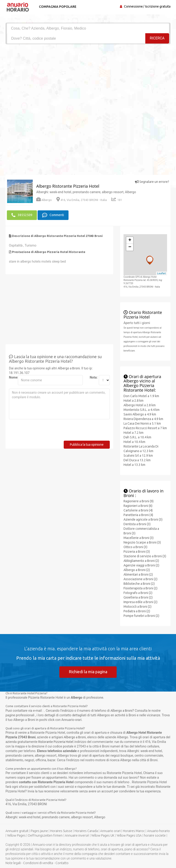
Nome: (12, 377)
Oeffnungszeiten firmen (45, 835)
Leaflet (162, 273)
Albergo (44, 200)
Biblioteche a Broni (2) (139, 584)
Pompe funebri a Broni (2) (141, 616)
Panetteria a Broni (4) (138, 515)
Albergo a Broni (69, 368)
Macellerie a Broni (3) (139, 538)
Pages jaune (39, 831)
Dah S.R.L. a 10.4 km (137, 437)
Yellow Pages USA (129, 835)
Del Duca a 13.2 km (137, 460)
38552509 (22, 215)
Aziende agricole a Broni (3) (143, 519)
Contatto (62, 863)
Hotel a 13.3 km (134, 465)
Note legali (13, 863)
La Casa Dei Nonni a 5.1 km (142, 423)
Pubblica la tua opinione (87, 445)
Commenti (53, 215)
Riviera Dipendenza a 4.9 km (143, 419)
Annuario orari (110, 831)
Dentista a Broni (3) (137, 524)
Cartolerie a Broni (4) (138, 510)
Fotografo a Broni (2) (138, 593)
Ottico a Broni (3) (135, 547)
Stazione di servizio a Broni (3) (145, 556)
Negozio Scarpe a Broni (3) (142, 542)
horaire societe (155, 835)
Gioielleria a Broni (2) (138, 597)
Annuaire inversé (77, 835)
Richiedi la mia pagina (88, 672)
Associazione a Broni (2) (140, 579)
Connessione (133, 6)
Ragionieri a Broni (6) (138, 506)
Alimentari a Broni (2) (138, 574)
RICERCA (157, 38)
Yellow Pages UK (103, 835)
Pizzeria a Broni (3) (137, 552)
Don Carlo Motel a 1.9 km (141, 396)
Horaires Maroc (134, 831)
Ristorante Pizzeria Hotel (56, 742)
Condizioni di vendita (38, 863)
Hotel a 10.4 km (134, 442)
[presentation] (44, 432)
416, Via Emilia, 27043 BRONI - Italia (82, 200)
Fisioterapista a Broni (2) (140, 588)
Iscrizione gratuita (158, 6)
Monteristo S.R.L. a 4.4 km (142, 410)
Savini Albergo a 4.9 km (140, 414)
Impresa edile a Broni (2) (140, 602)
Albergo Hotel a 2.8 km (140, 405)
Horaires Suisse (61, 831)
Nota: (92, 377)
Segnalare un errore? (152, 182)
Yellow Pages (16, 835)
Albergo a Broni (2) (137, 570)
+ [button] (130, 240)
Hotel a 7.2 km (133, 433)
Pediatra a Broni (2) (137, 611)
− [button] (130, 247)
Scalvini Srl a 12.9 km (138, 456)
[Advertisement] (88, 79)
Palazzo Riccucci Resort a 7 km (145, 428)
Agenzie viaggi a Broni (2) (141, 565)
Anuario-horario (158, 831)
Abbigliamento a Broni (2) (141, 561)
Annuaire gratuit (17, 831)
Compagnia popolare (58, 7)
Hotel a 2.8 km (133, 401)
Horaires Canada (86, 831)
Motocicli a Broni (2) (137, 607)
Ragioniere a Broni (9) (139, 501)
